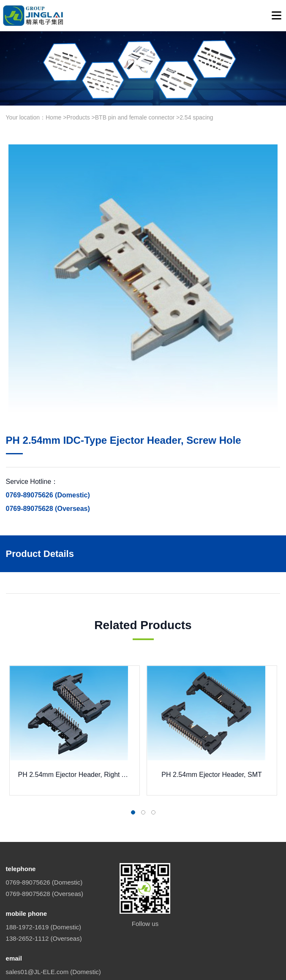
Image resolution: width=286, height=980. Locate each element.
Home (53, 117)
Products (78, 117)
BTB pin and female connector (135, 117)
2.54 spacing (196, 117)
